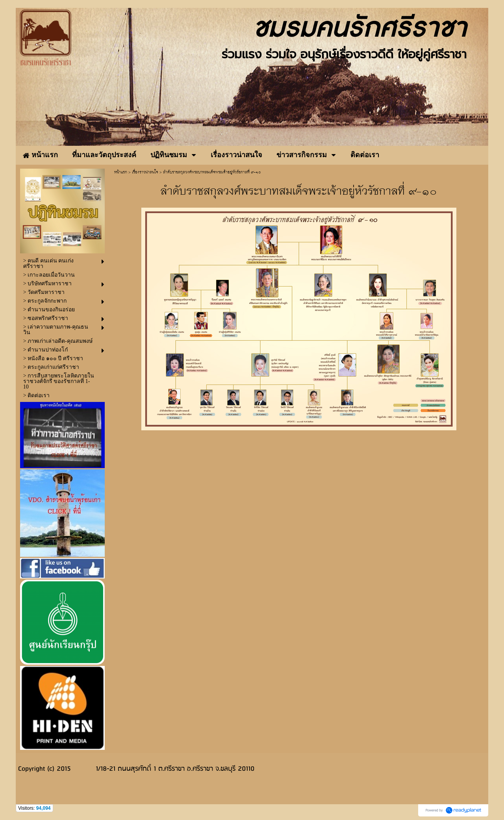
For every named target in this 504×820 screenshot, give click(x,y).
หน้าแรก (121, 172)
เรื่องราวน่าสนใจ (145, 172)
